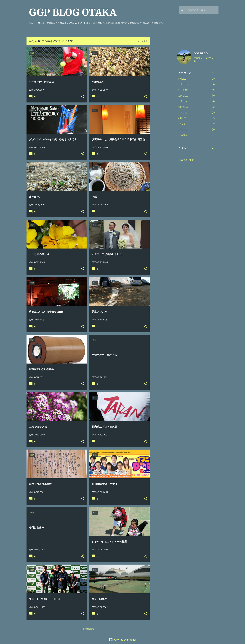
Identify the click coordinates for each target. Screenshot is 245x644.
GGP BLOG (201, 53)
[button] (83, 97)
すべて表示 (143, 41)
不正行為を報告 (186, 160)
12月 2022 (183, 96)
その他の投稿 (88, 629)
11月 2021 (183, 113)
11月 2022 (183, 101)
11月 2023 (183, 90)
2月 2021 (183, 130)
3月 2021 (183, 124)
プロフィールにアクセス (205, 60)
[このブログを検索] (202, 10)
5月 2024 (183, 79)
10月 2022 (183, 107)
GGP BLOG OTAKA (73, 12)
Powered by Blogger (122, 640)
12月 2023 (183, 84)
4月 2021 (183, 118)
